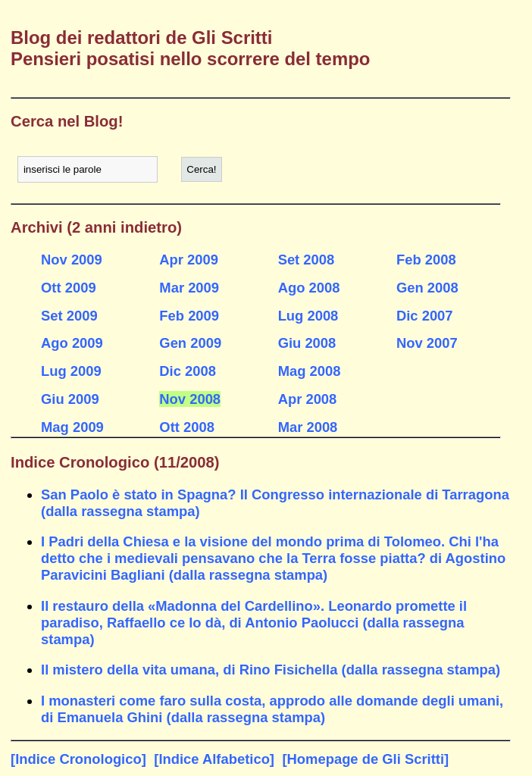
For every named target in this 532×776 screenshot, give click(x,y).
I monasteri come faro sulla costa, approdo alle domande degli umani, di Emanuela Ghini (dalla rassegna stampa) (272, 709)
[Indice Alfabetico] (214, 759)
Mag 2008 (310, 371)
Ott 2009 (69, 288)
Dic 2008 (188, 371)
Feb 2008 (426, 260)
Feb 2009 (189, 316)
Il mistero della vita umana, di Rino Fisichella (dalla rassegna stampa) (271, 670)
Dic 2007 (425, 316)
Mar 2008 (308, 427)
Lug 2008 (308, 316)
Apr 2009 (189, 260)
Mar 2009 (189, 288)
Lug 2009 (71, 371)
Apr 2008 (308, 399)
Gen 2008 (427, 288)
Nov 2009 (72, 260)
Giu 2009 (70, 399)
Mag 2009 (72, 427)
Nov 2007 (427, 343)
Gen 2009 (190, 343)
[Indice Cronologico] (78, 759)
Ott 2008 (187, 427)
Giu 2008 (307, 343)
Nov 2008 (190, 399)
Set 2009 (69, 316)
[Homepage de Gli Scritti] (365, 759)
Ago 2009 (72, 343)
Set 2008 (307, 260)
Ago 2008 (309, 288)
